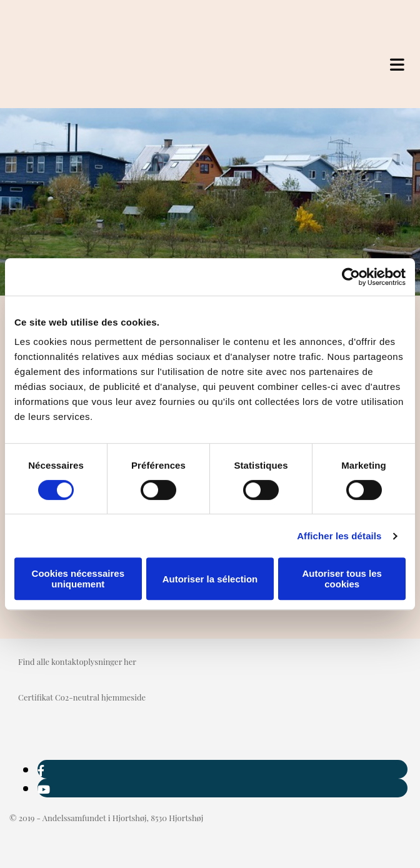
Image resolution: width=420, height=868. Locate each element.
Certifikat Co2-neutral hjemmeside (82, 697)
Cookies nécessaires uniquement (78, 579)
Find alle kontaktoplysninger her (77, 661)
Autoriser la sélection (210, 579)
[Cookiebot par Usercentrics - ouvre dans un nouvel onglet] (351, 277)
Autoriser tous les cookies (342, 579)
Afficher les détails (339, 536)
